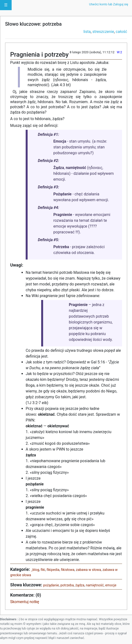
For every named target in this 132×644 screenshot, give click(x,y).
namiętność (95, 585)
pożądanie (51, 585)
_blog (35, 570)
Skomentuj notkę (25, 602)
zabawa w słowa (89, 570)
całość (121, 32)
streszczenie (103, 32)
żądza (80, 585)
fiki (43, 570)
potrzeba (67, 585)
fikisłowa (68, 570)
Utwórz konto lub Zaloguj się (109, 4)
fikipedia (53, 570)
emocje (111, 585)
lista (87, 32)
